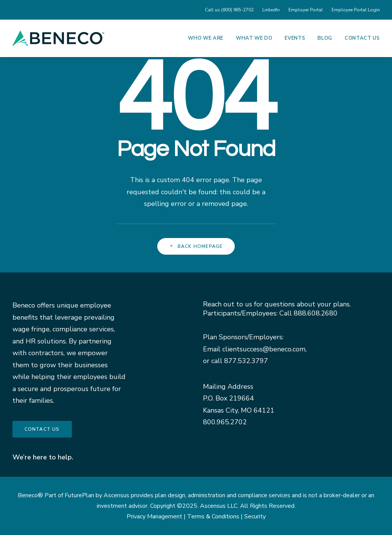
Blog (325, 38)
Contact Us (362, 38)
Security (255, 516)
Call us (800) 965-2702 (229, 10)
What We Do (254, 38)
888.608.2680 (316, 313)
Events (295, 38)
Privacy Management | (157, 516)
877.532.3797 (246, 361)
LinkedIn (271, 10)
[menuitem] (231, 10)
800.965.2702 (225, 422)
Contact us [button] (42, 429)
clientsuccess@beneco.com (264, 349)
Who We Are (206, 38)
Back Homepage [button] (196, 246)
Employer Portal (306, 10)
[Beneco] (58, 38)
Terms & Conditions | (216, 516)
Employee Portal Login (356, 10)
